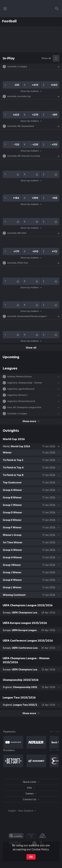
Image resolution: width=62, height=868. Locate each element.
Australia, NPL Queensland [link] (21, 126)
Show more (31, 421)
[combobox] (20, 811)
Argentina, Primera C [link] (17, 395)
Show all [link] (46, 58)
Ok (31, 857)
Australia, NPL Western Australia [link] (24, 156)
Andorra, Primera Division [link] (20, 377)
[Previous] (52, 732)
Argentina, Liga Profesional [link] (21, 389)
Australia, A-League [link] (17, 67)
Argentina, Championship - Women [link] (25, 383)
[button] (31, 67)
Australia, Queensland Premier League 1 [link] (27, 316)
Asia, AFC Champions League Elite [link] (24, 407)
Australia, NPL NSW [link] (17, 233)
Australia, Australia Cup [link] (19, 96)
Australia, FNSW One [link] (18, 263)
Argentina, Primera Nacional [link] (21, 401)
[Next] (57, 732)
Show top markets (31, 91)
